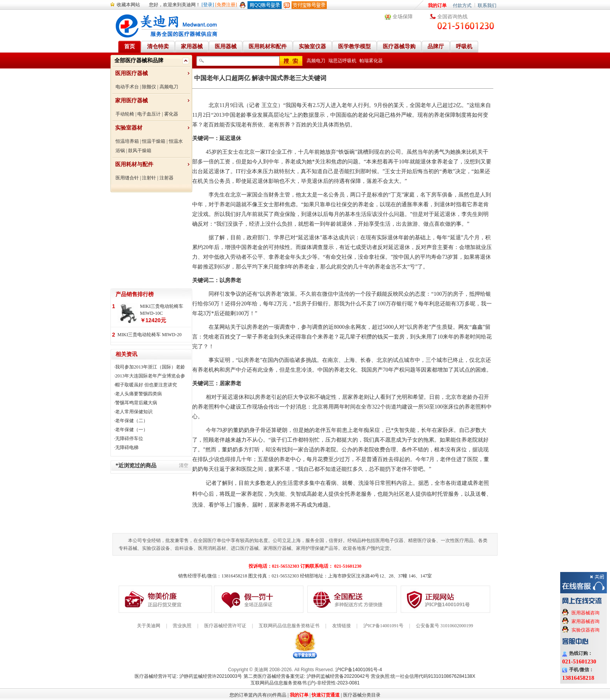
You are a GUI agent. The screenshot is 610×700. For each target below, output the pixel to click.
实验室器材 (129, 128)
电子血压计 (149, 114)
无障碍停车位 (129, 439)
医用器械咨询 (585, 613)
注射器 (167, 178)
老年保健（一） (131, 430)
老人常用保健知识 (134, 412)
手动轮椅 (125, 114)
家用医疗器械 (131, 101)
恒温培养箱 (127, 141)
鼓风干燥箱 (140, 151)
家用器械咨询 (585, 621)
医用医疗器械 (131, 73)
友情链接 (342, 626)
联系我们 (487, 5)
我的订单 (437, 5)
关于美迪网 (149, 626)
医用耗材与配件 (134, 164)
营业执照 (182, 626)
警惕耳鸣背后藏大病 (136, 403)
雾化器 (171, 114)
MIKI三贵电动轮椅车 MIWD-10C (162, 310)
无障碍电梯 (127, 447)
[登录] (208, 5)
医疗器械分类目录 (362, 695)
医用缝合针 (127, 178)
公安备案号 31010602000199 (444, 626)
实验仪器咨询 (585, 630)
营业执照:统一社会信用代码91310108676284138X (423, 676)
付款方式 (462, 5)
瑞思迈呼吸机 (342, 61)
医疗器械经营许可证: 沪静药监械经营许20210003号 (188, 676)
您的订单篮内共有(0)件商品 (258, 695)
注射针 (149, 178)
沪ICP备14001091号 (383, 626)
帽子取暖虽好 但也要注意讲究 (146, 385)
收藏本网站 (128, 5)
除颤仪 (149, 87)
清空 (184, 465)
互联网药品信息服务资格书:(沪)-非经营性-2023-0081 (305, 683)
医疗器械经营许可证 (225, 626)
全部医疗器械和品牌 (139, 61)
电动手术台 (127, 87)
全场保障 (403, 17)
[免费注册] (226, 5)
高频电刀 (169, 87)
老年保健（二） (131, 421)
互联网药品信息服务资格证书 (289, 626)
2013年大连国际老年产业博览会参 (150, 376)
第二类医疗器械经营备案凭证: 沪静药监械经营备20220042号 (307, 676)
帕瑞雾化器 (371, 61)
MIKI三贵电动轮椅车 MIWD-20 (150, 335)
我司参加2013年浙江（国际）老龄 (150, 367)
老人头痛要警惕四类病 (138, 394)
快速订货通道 (326, 695)
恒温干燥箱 (154, 141)
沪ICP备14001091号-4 (359, 670)
